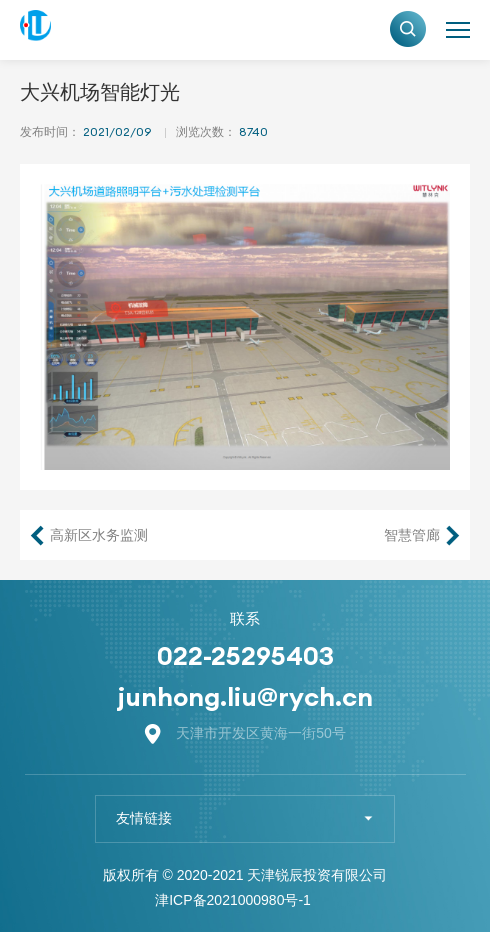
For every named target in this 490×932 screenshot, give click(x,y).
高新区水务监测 (99, 535)
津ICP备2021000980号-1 (233, 900)
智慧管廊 (412, 535)
